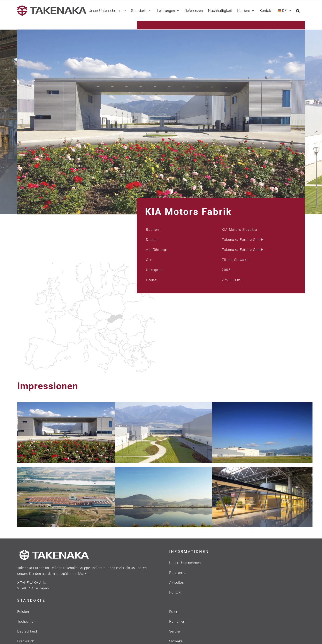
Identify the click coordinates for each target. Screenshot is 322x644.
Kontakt (175, 592)
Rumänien (177, 621)
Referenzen (178, 573)
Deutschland (27, 631)
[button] (298, 11)
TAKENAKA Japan (33, 588)
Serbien (175, 631)
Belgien (23, 612)
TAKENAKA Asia (32, 583)
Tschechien (26, 621)
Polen (174, 612)
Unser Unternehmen (185, 563)
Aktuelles (177, 582)
